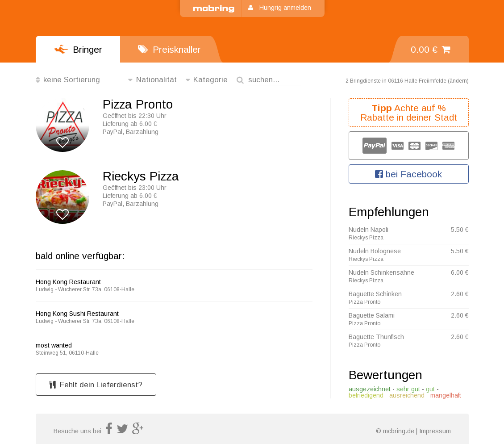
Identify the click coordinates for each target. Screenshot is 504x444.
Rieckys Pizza (141, 176)
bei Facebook (408, 174)
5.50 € (460, 230)
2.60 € (460, 294)
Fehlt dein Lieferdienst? (96, 385)
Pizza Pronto (138, 105)
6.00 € (460, 272)
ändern (458, 81)
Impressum (435, 431)
